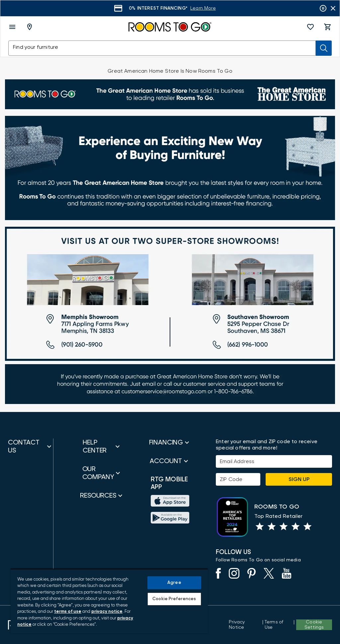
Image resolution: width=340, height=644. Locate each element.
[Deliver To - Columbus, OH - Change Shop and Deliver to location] (31, 27)
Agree (174, 583)
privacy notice (107, 612)
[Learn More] (203, 8)
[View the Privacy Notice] (245, 625)
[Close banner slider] (333, 8)
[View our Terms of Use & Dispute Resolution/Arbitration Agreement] (278, 625)
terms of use (68, 612)
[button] (310, 27)
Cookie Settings (314, 625)
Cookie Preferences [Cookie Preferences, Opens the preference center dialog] (174, 599)
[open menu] (12, 27)
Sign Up (299, 479)
